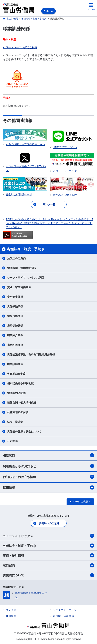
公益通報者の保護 (18, 412)
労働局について (48, 575)
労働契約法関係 (16, 393)
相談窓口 (48, 455)
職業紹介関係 (15, 335)
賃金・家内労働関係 (19, 287)
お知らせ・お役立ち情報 (48, 477)
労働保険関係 (15, 306)
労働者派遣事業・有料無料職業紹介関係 (31, 355)
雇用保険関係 (15, 326)
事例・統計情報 (48, 555)
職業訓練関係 (15, 364)
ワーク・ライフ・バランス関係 (26, 278)
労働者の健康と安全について (24, 431)
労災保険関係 (15, 316)
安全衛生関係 (15, 297)
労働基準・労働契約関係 (22, 268)
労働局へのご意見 (49, 523)
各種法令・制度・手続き (48, 546)
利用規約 (11, 616)
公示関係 (12, 441)
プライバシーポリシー (66, 610)
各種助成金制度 (16, 374)
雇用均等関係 (15, 345)
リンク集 (11, 610)
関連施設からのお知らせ (48, 466)
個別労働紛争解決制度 (20, 383)
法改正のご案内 (16, 258)
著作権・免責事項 (63, 616)
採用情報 (48, 487)
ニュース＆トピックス (48, 536)
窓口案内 (48, 565)
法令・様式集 (15, 422)
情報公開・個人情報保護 (22, 403)
